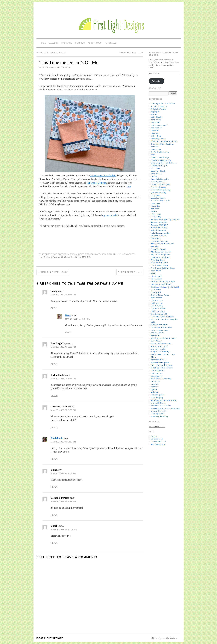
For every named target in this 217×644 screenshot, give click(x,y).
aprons (154, 114)
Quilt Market (157, 300)
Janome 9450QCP (159, 225)
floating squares (159, 182)
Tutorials (111, 43)
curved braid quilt (160, 165)
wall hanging (157, 397)
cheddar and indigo (160, 157)
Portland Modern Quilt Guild (165, 287)
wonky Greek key (159, 411)
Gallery (54, 43)
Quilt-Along (157, 306)
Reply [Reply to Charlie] (54, 543)
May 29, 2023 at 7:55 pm (63, 379)
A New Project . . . (131, 52)
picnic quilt (156, 276)
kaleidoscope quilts (160, 233)
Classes (80, 43)
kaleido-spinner (158, 230)
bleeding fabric (158, 139)
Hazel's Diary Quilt (160, 201)
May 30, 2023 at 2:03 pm (63, 473)
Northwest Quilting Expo (163, 268)
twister (154, 387)
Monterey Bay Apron (161, 252)
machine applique (159, 241)
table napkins (157, 370)
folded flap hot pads (161, 184)
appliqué (155, 112)
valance (155, 392)
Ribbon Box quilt (159, 325)
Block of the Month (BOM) (164, 141)
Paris (153, 273)
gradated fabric (158, 198)
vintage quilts (158, 395)
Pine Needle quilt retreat (163, 281)
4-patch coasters (159, 106)
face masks (156, 174)
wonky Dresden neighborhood (165, 408)
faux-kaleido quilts (160, 179)
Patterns (67, 43)
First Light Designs (50, 638)
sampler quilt (157, 333)
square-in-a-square (160, 362)
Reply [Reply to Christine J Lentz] (54, 427)
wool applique (158, 414)
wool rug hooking (159, 416)
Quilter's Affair (158, 308)
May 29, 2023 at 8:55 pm (63, 410)
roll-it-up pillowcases (121, 254)
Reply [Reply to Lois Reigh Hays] (54, 364)
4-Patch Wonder (159, 109)
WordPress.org (158, 444)
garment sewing (159, 192)
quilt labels (156, 298)
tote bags (155, 381)
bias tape (155, 133)
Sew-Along (156, 341)
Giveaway (156, 195)
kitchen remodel (159, 236)
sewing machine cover (162, 344)
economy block (158, 171)
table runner (157, 373)
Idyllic (154, 211)
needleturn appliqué (161, 257)
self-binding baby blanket (163, 338)
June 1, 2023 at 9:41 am (63, 502)
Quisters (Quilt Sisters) (162, 317)
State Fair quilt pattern (162, 365)
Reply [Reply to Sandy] (54, 308)
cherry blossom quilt (161, 160)
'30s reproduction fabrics (163, 103)
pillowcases (98, 254)
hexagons (155, 203)
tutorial (45, 257)
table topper (157, 376)
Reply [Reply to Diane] (54, 487)
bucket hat (156, 149)
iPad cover (156, 214)
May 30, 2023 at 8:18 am (63, 442)
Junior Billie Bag (159, 228)
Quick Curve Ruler (160, 295)
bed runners (157, 128)
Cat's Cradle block (160, 152)
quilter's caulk (158, 311)
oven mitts (156, 271)
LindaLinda (57, 438)
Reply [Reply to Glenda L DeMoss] (54, 515)
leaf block (156, 238)
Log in (154, 436)
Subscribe (156, 81)
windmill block (158, 403)
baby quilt (156, 120)
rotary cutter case (159, 330)
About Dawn (95, 43)
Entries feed (157, 439)
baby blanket (157, 117)
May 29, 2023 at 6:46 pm (63, 295)
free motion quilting (161, 190)
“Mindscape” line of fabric (103, 176)
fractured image (159, 187)
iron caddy (156, 217)
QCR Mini (156, 290)
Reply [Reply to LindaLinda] (54, 459)
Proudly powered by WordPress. (166, 638)
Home (43, 43)
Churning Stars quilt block (164, 163)
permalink (84, 257)
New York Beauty (159, 263)
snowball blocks (159, 360)
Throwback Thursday (161, 379)
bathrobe (155, 122)
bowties (155, 147)
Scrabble (155, 335)
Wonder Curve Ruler (161, 406)
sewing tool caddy (160, 346)
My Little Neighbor (160, 254)
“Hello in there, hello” (51, 52)
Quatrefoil (156, 292)
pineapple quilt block (161, 284)
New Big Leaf (158, 260)
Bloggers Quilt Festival (162, 144)
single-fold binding (160, 352)
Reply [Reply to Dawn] (69, 332)
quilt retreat (157, 303)
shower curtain (158, 349)
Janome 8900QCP (159, 222)
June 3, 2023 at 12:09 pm (64, 530)
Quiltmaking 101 (159, 314)
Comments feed (158, 441)
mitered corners (159, 249)
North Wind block (160, 265)
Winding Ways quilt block (163, 400)
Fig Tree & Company (97, 183)
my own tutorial (110, 215)
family (73, 254)
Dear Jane (156, 168)
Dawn (45, 67)
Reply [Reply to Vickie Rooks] (54, 396)
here (129, 186)
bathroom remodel (160, 125)
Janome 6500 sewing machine (165, 219)
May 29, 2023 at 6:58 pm (63, 347)
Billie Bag (156, 136)
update (55, 257)
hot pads (155, 209)
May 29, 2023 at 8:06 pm (78, 319)
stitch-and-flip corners (162, 368)
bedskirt (155, 130)
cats (153, 155)
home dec (84, 254)
